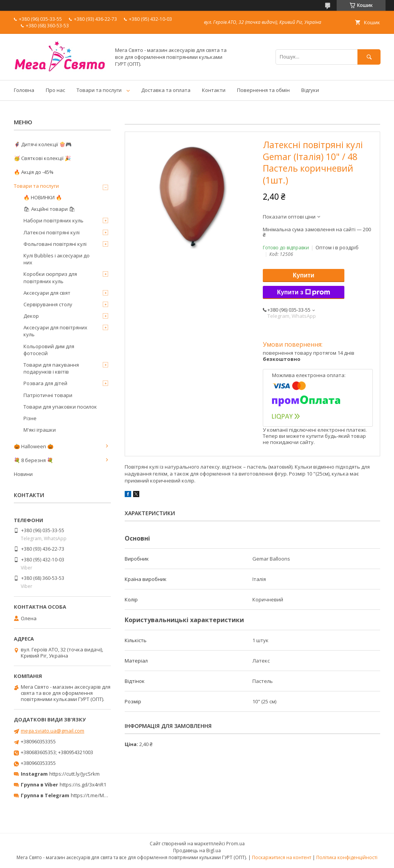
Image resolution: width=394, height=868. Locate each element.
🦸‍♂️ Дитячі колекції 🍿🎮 (43, 144)
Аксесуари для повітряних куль (55, 331)
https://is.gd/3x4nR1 (83, 785)
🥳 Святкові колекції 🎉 (42, 158)
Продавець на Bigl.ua (197, 850)
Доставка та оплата (166, 90)
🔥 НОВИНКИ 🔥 (43, 197)
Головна (24, 90)
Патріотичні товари (48, 395)
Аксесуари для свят (47, 293)
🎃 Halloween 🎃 (34, 446)
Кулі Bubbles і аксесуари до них (57, 259)
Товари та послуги (99, 90)
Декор (31, 316)
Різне (30, 418)
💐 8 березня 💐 (33, 460)
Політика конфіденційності (347, 857)
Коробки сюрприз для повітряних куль (50, 277)
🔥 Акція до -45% (34, 172)
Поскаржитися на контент (282, 857)
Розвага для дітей (45, 383)
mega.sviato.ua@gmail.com (53, 731)
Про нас (55, 90)
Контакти (214, 90)
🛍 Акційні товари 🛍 (49, 209)
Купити (304, 275)
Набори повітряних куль (53, 220)
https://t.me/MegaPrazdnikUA (105, 795)
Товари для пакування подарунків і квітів (51, 368)
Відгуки (310, 90)
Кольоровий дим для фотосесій (49, 350)
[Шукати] (369, 57)
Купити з (304, 292)
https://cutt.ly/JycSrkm (74, 774)
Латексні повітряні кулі (52, 232)
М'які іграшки (40, 430)
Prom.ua (235, 844)
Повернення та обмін (263, 90)
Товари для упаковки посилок (60, 407)
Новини (23, 474)
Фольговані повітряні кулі (55, 244)
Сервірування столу (48, 304)
